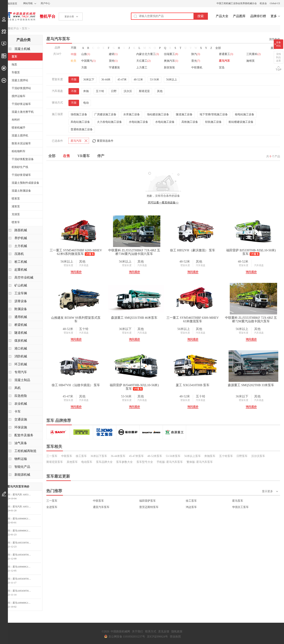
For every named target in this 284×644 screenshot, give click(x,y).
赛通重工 (226, 54)
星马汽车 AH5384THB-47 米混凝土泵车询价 (23, 507)
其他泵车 (72, 461)
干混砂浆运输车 (21, 104)
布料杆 (16, 120)
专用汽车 (21, 372)
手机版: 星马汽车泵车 (170, 461)
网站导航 (28, 3)
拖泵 (14, 65)
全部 (218, 48)
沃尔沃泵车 (258, 455)
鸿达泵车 (191, 507)
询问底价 (76, 271)
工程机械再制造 (25, 451)
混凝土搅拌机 (20, 136)
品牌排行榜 (258, 16)
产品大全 (222, 16)
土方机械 (21, 246)
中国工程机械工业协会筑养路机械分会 (237, 3)
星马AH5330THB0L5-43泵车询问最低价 (23, 543)
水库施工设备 (132, 114)
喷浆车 (16, 222)
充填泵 (16, 214)
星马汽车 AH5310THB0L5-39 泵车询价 (23, 495)
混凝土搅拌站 (20, 80)
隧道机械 (21, 333)
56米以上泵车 (192, 455)
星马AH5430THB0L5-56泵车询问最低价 (23, 555)
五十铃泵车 (226, 455)
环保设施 (21, 427)
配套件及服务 (24, 435)
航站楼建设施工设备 (241, 121)
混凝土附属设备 (21, 191)
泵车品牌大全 (104, 461)
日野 (114, 91)
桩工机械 (21, 262)
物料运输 (21, 459)
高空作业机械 (24, 277)
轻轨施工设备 (213, 121)
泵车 (25, 28)
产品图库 (239, 16)
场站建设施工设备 (158, 114)
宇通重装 (114, 68)
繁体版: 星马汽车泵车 (200, 461)
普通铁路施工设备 (82, 129)
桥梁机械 (21, 325)
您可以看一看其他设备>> (163, 202)
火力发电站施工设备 (109, 121)
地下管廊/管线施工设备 (214, 114)
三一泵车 (52, 455)
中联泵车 (67, 455)
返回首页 (12, 4)
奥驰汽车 (171, 61)
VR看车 (84, 155)
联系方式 (151, 631)
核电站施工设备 (245, 114)
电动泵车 (87, 461)
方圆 (84, 68)
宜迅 (222, 68)
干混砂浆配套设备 (23, 159)
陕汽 (196, 54)
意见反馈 (164, 631)
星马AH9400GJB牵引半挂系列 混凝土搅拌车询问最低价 (23, 519)
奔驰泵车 (210, 455)
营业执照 (175, 637)
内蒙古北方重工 (148, 54)
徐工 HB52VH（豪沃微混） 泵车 (193, 250)
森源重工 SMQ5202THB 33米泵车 (251, 384)
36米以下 (89, 79)
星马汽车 (224, 61)
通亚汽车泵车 (101, 507)
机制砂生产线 (20, 167)
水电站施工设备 (138, 121)
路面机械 (21, 230)
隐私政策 (177, 631)
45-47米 (122, 79)
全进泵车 (52, 507)
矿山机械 (21, 285)
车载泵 (16, 72)
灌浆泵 (16, 206)
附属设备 (21, 309)
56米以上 (172, 79)
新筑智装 (169, 68)
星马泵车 (238, 500)
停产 (101, 155)
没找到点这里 (278, 57)
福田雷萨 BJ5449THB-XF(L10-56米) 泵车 (134, 386)
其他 (160, 91)
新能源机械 (22, 475)
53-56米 (155, 79)
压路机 (19, 254)
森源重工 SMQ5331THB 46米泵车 (134, 317)
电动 (86, 102)
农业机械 (21, 404)
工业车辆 (21, 293)
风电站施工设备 (80, 121)
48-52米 (138, 79)
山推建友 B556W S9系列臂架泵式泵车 (76, 319)
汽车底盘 (84, 265)
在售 (66, 155)
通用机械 (21, 317)
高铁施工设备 (190, 121)
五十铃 (100, 91)
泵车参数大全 (124, 461)
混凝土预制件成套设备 (25, 183)
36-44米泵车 (118, 455)
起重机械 (21, 270)
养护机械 (21, 238)
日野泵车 (242, 455)
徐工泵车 (81, 455)
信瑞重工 (171, 54)
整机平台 (48, 16)
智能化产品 (22, 467)
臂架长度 (68, 265)
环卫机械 (21, 364)
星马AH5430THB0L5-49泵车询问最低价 (23, 579)
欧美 (74, 61)
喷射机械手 (19, 128)
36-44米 (106, 79)
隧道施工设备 (184, 114)
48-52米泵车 (155, 455)
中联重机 (197, 68)
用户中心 (45, 3)
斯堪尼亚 (144, 91)
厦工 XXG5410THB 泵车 (193, 384)
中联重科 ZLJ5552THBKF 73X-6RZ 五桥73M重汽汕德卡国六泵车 (134, 251)
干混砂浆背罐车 (21, 175)
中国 (74, 54)
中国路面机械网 (20, 16)
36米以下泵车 (99, 455)
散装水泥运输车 (21, 143)
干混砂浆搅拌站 (21, 88)
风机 (18, 388)
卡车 (18, 411)
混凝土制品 (22, 380)
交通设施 (21, 419)
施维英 (250, 61)
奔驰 (86, 91)
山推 (86, 54)
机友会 (263, 3)
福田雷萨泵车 (148, 500)
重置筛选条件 (105, 140)
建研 (113, 54)
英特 (113, 61)
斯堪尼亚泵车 (55, 461)
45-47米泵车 (136, 455)
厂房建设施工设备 (105, 114)
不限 (74, 48)
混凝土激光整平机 (23, 112)
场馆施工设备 (79, 114)
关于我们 (137, 631)
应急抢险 (21, 396)
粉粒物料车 (19, 151)
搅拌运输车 (19, 96)
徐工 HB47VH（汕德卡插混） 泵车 (76, 384)
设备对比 (278, 44)
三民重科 (253, 54)
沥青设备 (21, 301)
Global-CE (275, 3)
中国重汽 (88, 61)
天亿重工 (143, 61)
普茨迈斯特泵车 (149, 507)
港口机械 (21, 348)
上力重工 (142, 68)
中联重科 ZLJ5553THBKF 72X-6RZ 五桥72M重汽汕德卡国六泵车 (251, 319)
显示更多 (267, 491)
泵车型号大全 (145, 461)
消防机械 (21, 356)
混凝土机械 (22, 49)
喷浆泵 (16, 199)
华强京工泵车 (240, 507)
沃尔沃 (128, 91)
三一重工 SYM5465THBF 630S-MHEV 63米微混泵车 (193, 319)
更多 (274, 16)
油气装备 (21, 443)
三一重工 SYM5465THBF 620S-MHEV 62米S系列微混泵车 (76, 252)
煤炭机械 (21, 341)
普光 (196, 61)
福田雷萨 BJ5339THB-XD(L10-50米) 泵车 (251, 252)
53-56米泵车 (173, 455)
